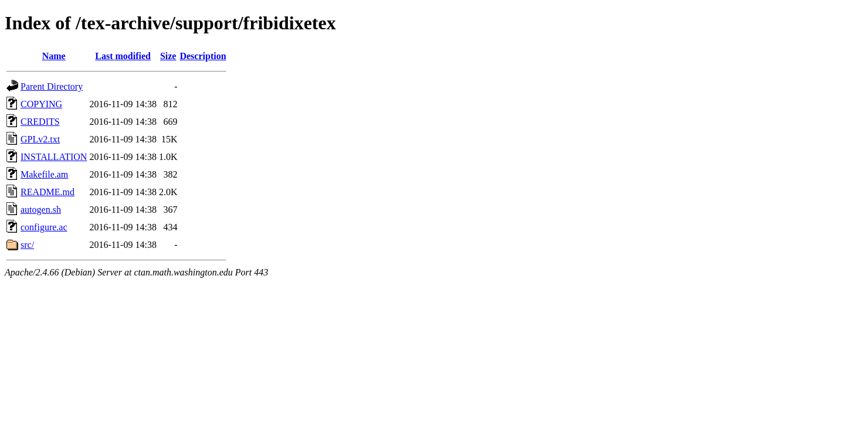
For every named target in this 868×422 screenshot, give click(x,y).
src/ (27, 245)
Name (54, 56)
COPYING (41, 104)
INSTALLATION (54, 157)
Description (203, 56)
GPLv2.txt (40, 139)
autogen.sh (41, 210)
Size (168, 56)
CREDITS (40, 122)
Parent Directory (52, 86)
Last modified (123, 56)
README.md (48, 192)
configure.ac (44, 227)
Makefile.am (44, 174)
